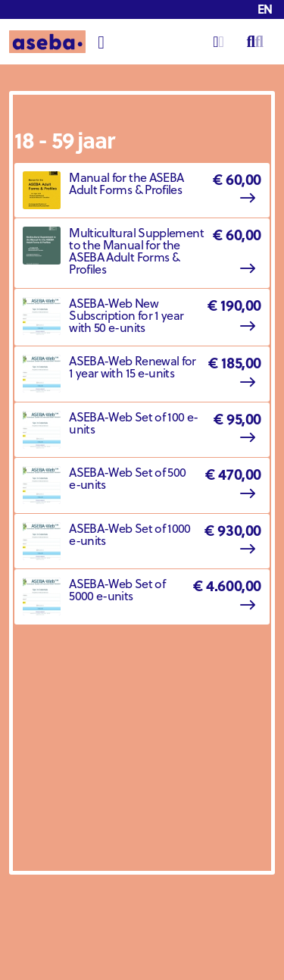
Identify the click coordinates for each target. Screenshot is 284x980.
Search (255, 34)
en (265, 9)
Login (218, 34)
